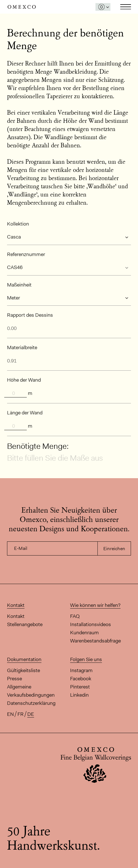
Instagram (81, 670)
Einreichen (114, 549)
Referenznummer (26, 254)
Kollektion (18, 224)
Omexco (22, 7)
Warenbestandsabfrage (95, 641)
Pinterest (80, 687)
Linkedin (79, 695)
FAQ (75, 616)
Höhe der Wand (24, 380)
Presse (15, 679)
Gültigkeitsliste (24, 670)
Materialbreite (22, 347)
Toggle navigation (126, 7)
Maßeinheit (19, 285)
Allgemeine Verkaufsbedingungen (31, 691)
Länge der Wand (25, 413)
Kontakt (16, 616)
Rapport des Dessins (30, 315)
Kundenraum (84, 633)
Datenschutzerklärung (31, 703)
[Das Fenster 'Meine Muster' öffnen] (103, 7)
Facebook (81, 679)
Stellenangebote (25, 624)
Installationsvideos (91, 624)
